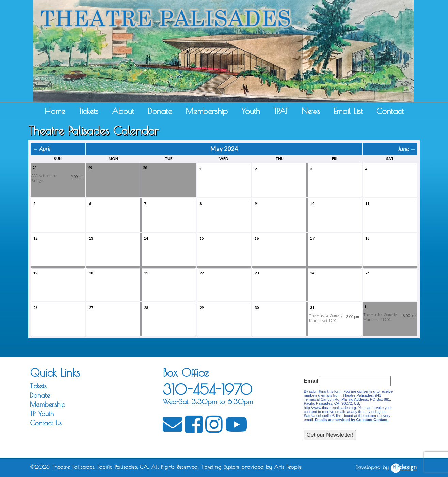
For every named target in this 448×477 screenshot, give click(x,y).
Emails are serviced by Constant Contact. (352, 420)
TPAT (281, 111)
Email (311, 381)
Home (55, 111)
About (123, 111)
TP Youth (42, 414)
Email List (348, 111)
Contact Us (46, 423)
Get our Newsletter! (330, 435)
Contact (390, 111)
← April (41, 149)
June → (407, 149)
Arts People (288, 467)
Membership (207, 111)
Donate (160, 111)
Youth (251, 111)
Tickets (89, 111)
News (311, 111)
